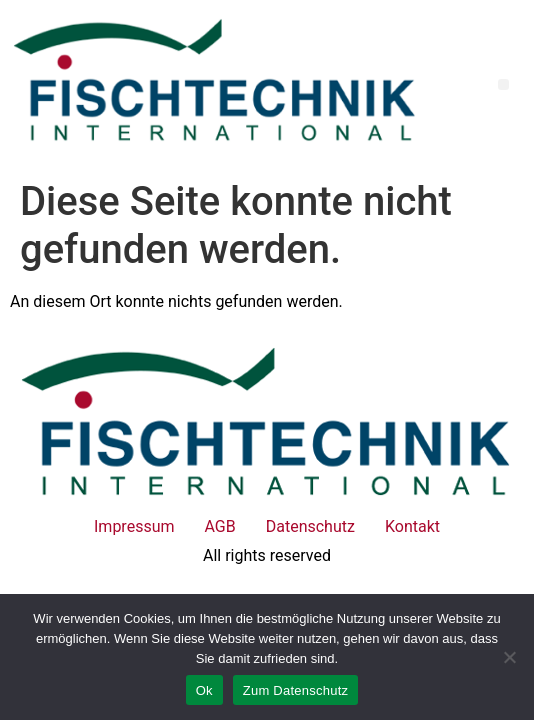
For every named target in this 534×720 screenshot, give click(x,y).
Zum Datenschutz (296, 690)
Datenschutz (310, 526)
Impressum (134, 526)
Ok (204, 690)
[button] (503, 84)
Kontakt (412, 526)
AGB (220, 526)
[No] (509, 657)
